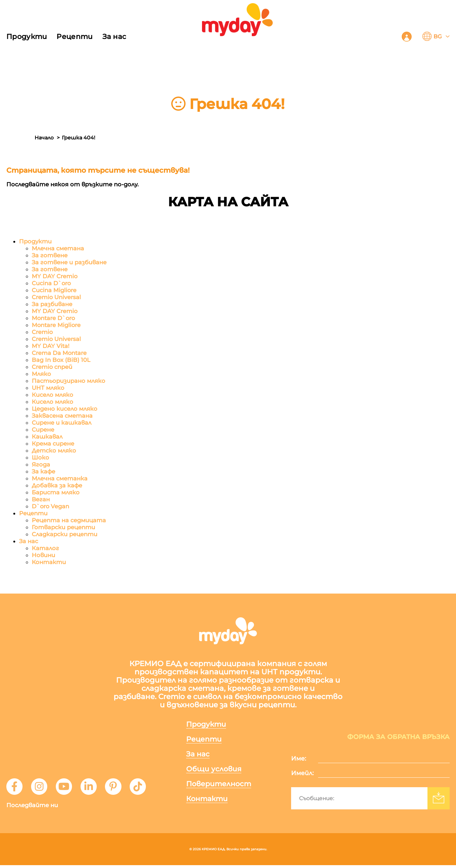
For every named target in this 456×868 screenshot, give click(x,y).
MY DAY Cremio (55, 277)
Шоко (40, 458)
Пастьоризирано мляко (68, 381)
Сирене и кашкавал (62, 423)
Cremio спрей (52, 367)
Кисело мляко (52, 395)
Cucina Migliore (54, 291)
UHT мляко (48, 388)
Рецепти (75, 37)
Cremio (42, 332)
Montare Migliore (56, 325)
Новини (43, 556)
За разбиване (52, 305)
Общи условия (217, 771)
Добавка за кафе (57, 486)
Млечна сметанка (60, 479)
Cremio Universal (56, 298)
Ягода (41, 465)
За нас (114, 37)
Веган (41, 500)
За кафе (43, 472)
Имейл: (302, 776)
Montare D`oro (53, 318)
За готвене (50, 256)
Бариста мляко (56, 493)
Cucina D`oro (51, 284)
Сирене (43, 430)
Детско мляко (54, 451)
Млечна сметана (58, 249)
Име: (299, 761)
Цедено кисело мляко (65, 409)
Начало (44, 138)
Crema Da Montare (59, 353)
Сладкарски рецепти (65, 535)
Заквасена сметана (62, 416)
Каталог (45, 549)
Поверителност (221, 786)
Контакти (49, 563)
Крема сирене (53, 444)
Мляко (41, 374)
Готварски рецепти (63, 528)
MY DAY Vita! (51, 346)
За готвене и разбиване (69, 263)
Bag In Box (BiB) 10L (61, 360)
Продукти (27, 37)
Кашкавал (47, 437)
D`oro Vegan (50, 507)
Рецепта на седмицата (69, 521)
